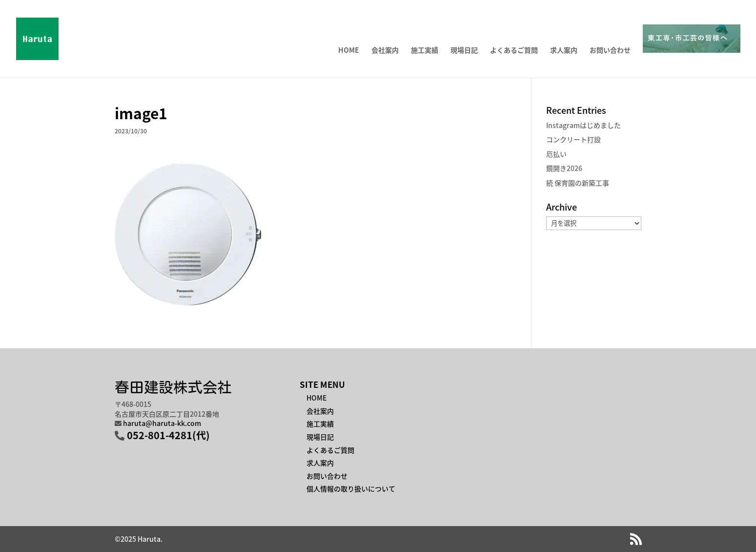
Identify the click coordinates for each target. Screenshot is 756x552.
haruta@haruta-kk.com (162, 423)
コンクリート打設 (573, 139)
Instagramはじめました (583, 125)
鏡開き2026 (564, 168)
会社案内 (385, 51)
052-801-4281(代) (168, 435)
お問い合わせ (610, 51)
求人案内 (564, 51)
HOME (349, 51)
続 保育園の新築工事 (578, 183)
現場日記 (464, 51)
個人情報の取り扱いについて (351, 488)
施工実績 (425, 51)
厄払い (556, 154)
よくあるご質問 (514, 51)
